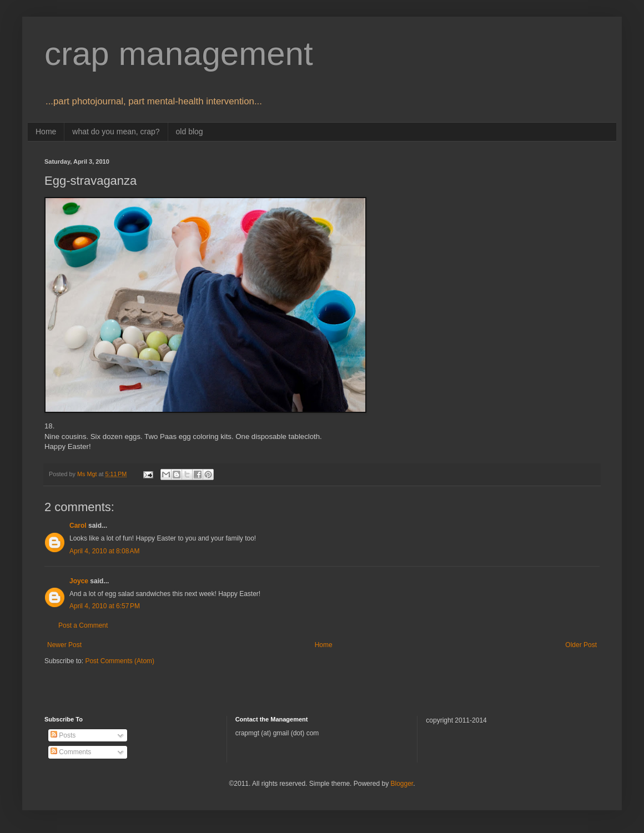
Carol (78, 526)
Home (46, 132)
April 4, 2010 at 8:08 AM (104, 551)
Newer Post (64, 645)
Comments (71, 752)
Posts (63, 735)
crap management (179, 54)
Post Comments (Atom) (120, 661)
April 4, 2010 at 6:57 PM (105, 606)
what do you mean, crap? (116, 132)
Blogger (402, 784)
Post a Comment (83, 625)
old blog (190, 132)
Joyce (79, 581)
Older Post (581, 645)
